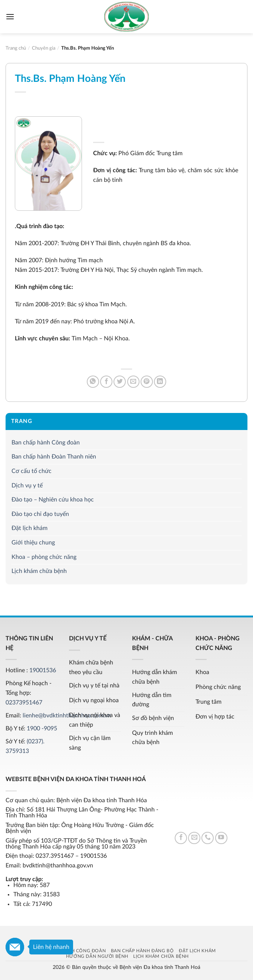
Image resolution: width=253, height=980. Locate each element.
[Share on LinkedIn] (160, 382)
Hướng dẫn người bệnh (97, 956)
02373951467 (24, 703)
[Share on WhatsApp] (93, 382)
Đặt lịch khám (29, 529)
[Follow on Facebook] (181, 838)
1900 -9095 (42, 729)
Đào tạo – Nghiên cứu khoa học (53, 500)
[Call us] (208, 838)
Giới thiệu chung (33, 543)
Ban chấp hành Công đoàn (46, 443)
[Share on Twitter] (120, 382)
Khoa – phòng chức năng (44, 557)
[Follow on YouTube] (221, 838)
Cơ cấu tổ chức (32, 471)
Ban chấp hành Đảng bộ (142, 951)
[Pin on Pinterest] (147, 382)
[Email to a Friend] (133, 382)
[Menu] (10, 16)
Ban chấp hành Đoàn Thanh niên (54, 457)
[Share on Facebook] (106, 382)
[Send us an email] (194, 838)
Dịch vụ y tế (27, 486)
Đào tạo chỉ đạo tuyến (40, 514)
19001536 (43, 670)
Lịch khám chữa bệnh (39, 571)
